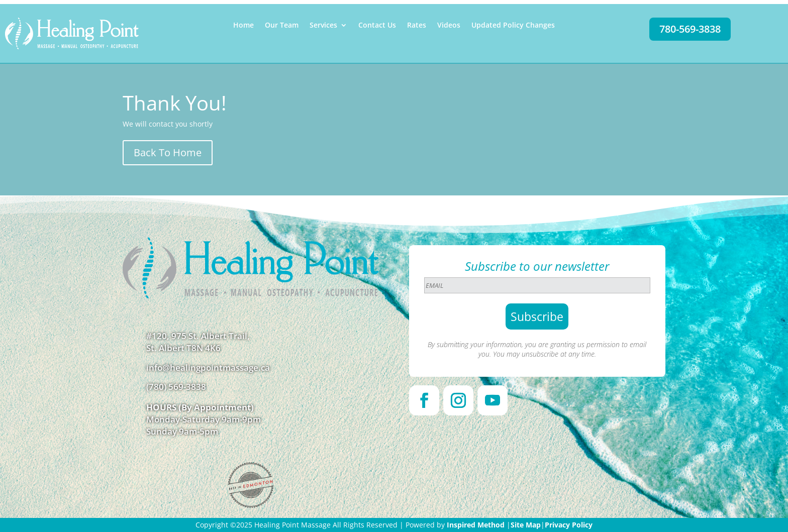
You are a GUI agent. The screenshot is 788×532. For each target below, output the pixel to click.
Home (243, 26)
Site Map (526, 525)
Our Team (282, 26)
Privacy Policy (569, 525)
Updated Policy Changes (513, 26)
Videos (449, 26)
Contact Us (377, 26)
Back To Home (168, 152)
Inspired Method (476, 525)
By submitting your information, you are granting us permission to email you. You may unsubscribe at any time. (537, 349)
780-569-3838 (690, 29)
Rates (417, 26)
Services (323, 26)
